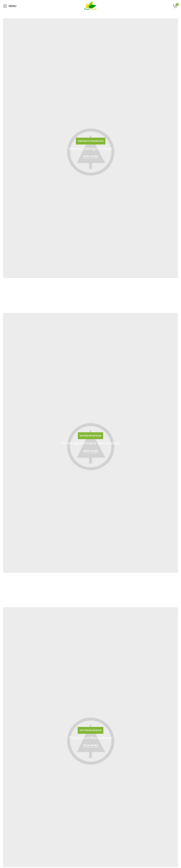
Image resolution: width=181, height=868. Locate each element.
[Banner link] (90, 148)
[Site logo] (91, 6)
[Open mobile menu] (10, 6)
